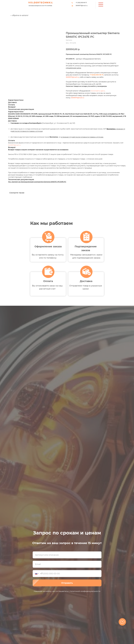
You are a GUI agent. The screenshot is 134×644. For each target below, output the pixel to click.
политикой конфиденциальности (85, 591)
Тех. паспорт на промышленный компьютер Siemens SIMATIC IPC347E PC (37, 182)
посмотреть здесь (98, 91)
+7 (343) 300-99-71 (81, 3)
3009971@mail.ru (82, 6)
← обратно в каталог (20, 15)
